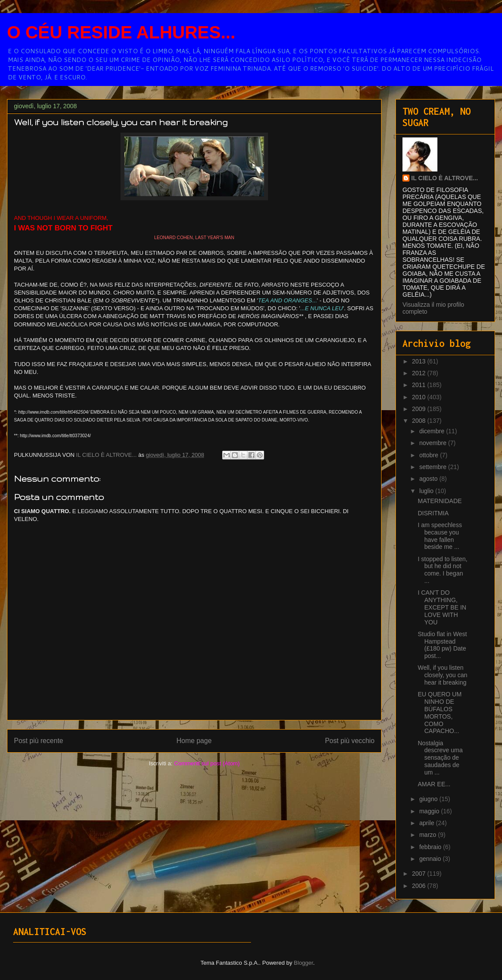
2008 (420, 421)
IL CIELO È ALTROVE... (445, 178)
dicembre (432, 431)
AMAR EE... (434, 784)
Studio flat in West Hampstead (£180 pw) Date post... (442, 645)
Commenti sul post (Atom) (207, 763)
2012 (420, 373)
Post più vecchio (350, 741)
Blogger (303, 963)
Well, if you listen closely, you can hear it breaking (443, 675)
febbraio (431, 847)
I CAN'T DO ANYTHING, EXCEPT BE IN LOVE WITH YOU (442, 607)
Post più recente (39, 741)
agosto (429, 479)
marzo (428, 835)
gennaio (431, 859)
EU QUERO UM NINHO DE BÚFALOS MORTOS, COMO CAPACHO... (440, 713)
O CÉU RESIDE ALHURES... (121, 32)
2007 (420, 874)
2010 (420, 397)
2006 (420, 886)
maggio (430, 811)
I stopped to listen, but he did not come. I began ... (443, 570)
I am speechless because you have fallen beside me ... (440, 536)
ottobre (429, 455)
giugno (429, 799)
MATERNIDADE (440, 501)
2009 (420, 409)
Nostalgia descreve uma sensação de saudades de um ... (440, 758)
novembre (433, 443)
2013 (420, 361)
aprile (427, 823)
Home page (194, 741)
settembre (433, 467)
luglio (427, 491)
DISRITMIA (433, 513)
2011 (420, 385)
